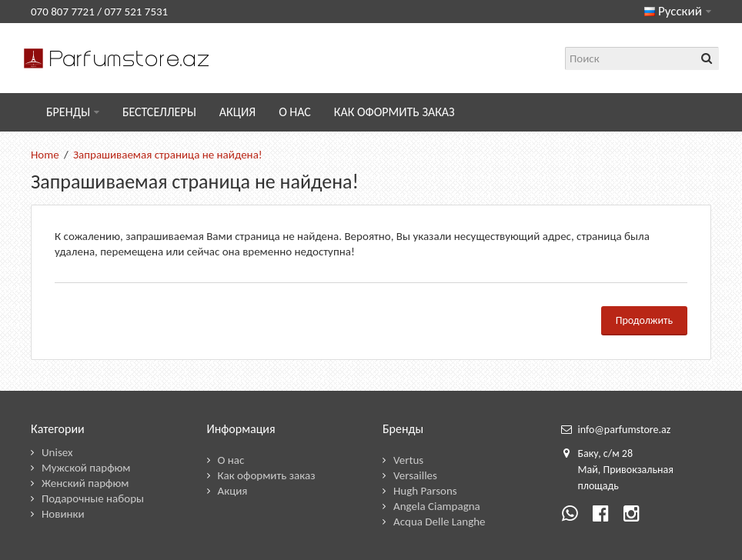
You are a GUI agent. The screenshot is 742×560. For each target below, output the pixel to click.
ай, (593, 470)
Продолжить (644, 320)
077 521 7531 (136, 12)
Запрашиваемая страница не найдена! (168, 155)
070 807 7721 (63, 12)
